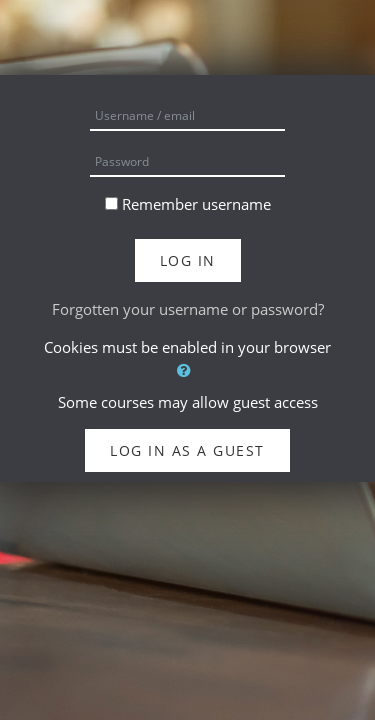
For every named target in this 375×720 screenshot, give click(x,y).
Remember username (196, 204)
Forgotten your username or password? (188, 309)
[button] (187, 370)
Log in (188, 260)
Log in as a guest (187, 450)
